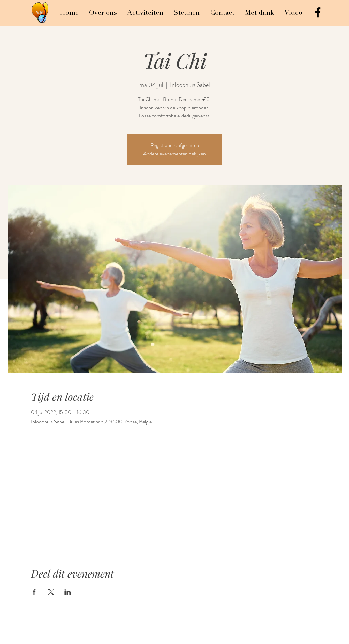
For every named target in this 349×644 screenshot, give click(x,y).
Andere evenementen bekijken (174, 153)
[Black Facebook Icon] (318, 12)
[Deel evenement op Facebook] (34, 592)
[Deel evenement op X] (51, 592)
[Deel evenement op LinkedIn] (68, 592)
